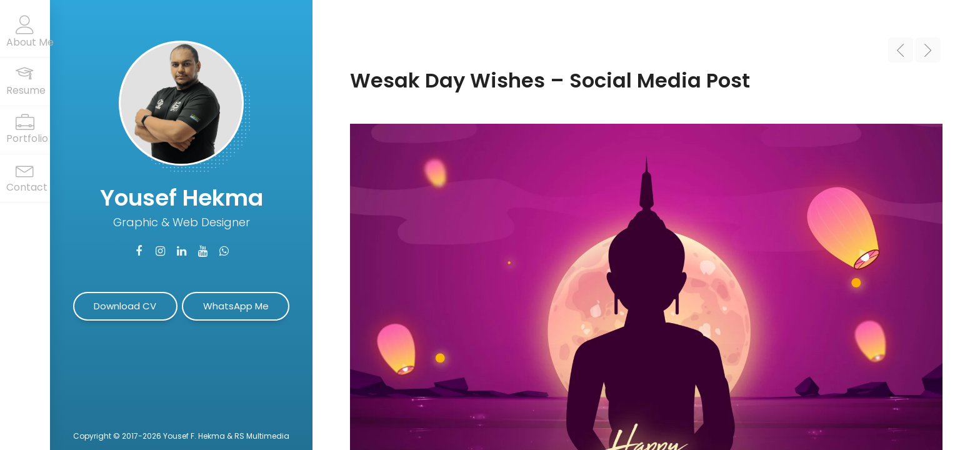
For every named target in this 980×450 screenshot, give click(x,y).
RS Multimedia (262, 436)
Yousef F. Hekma (194, 436)
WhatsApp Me (236, 306)
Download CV (125, 306)
